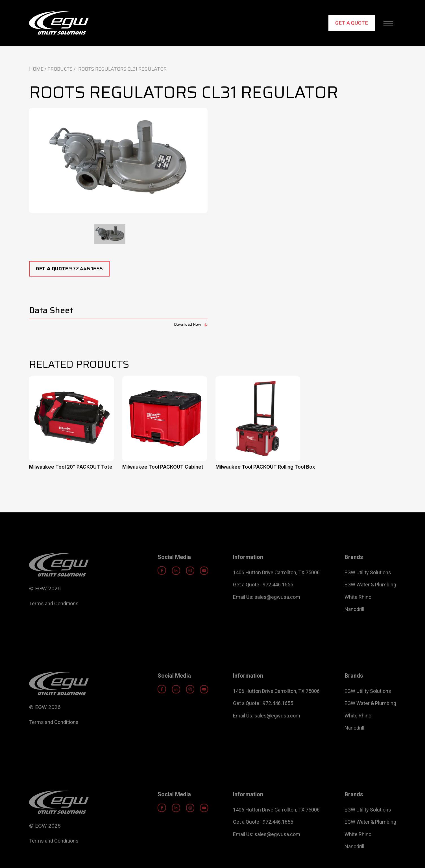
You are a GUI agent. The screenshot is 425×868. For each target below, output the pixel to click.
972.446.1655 (69, 269)
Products (60, 69)
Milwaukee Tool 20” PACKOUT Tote (71, 467)
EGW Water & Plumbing (370, 598)
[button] (388, 23)
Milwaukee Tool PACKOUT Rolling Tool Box (265, 467)
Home (36, 69)
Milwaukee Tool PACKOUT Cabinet (163, 467)
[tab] (110, 234)
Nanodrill (354, 623)
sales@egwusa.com (277, 611)
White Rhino (358, 611)
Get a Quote (352, 23)
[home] (59, 23)
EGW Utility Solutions (368, 586)
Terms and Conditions (54, 617)
